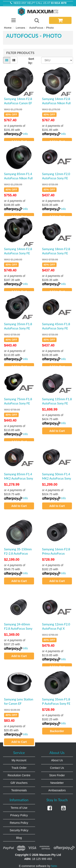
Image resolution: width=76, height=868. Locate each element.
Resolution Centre (19, 775)
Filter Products (20, 53)
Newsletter (57, 783)
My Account (19, 760)
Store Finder (57, 775)
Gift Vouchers (19, 783)
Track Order (19, 768)
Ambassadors (57, 790)
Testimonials (19, 790)
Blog (19, 838)
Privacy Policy (19, 815)
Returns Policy (19, 823)
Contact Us (57, 768)
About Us (57, 760)
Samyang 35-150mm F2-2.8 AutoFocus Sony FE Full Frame (18, 553)
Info (25, 134)
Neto (54, 866)
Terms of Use (19, 808)
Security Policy (19, 830)
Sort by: (31, 61)
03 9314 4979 (59, 3)
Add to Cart (57, 431)
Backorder (57, 731)
